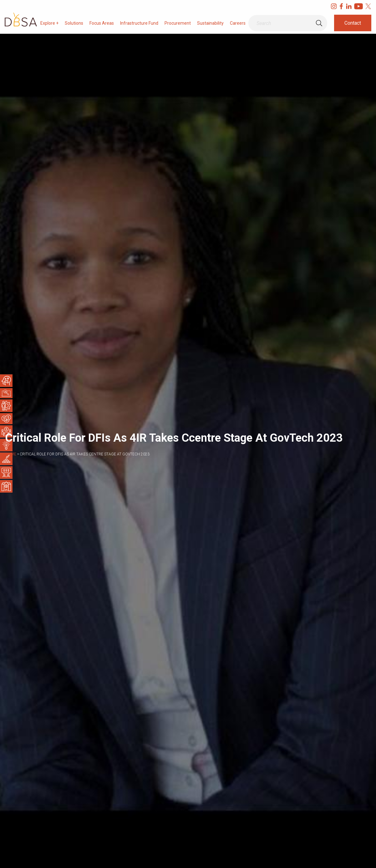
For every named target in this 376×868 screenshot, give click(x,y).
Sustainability (210, 23)
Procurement (178, 23)
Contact (353, 23)
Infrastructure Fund (139, 23)
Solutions (74, 23)
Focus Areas (102, 23)
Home (11, 454)
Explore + (49, 23)
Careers (238, 23)
